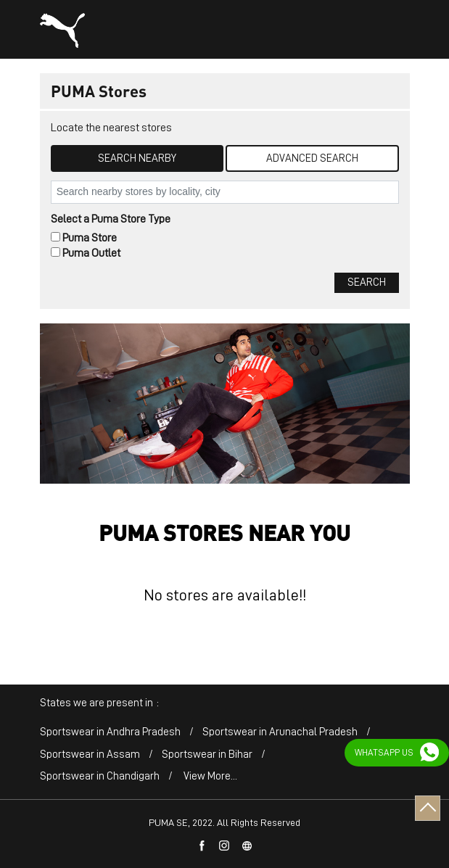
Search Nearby (137, 158)
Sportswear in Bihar (207, 755)
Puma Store (90, 238)
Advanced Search (312, 158)
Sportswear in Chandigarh (100, 776)
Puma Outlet (91, 253)
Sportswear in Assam (90, 755)
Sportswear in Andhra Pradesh (110, 732)
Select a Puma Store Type (111, 219)
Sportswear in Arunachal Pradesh (280, 732)
